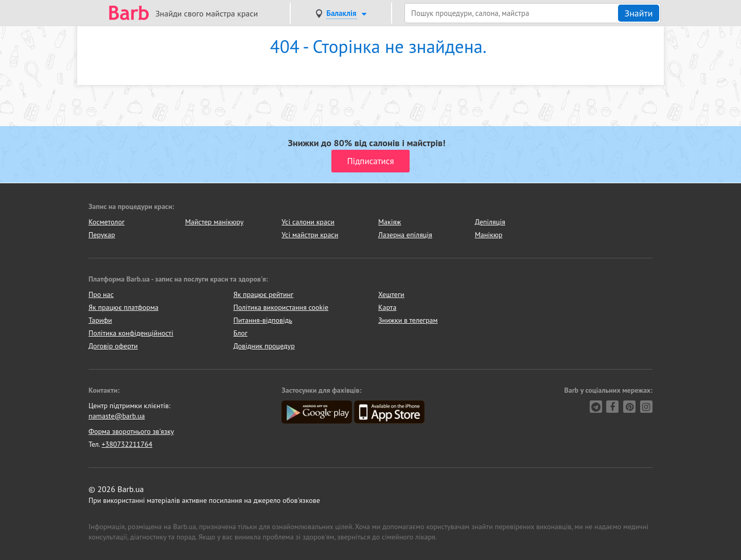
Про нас (101, 294)
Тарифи (100, 320)
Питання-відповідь (263, 320)
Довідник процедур (264, 346)
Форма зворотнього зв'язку (131, 431)
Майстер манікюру (215, 222)
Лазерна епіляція (405, 235)
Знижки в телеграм (408, 320)
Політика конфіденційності (131, 333)
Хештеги (391, 294)
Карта (387, 307)
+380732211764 (127, 444)
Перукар (102, 235)
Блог (241, 333)
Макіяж (390, 222)
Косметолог (107, 222)
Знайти (638, 13)
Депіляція (490, 222)
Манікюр (489, 235)
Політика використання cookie (281, 307)
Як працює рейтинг (264, 294)
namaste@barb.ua (117, 416)
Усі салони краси (308, 222)
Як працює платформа (123, 307)
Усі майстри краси (310, 235)
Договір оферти (113, 346)
